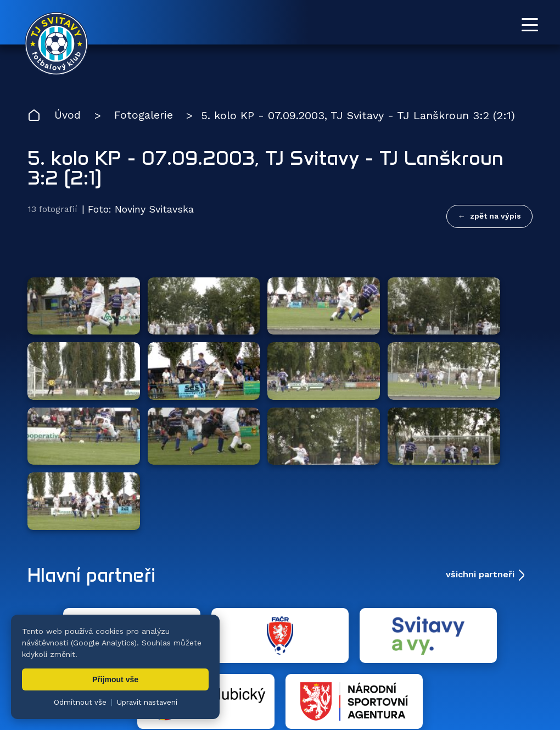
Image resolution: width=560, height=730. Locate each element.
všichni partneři (480, 468)
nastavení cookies (404, 694)
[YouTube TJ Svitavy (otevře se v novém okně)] (503, 610)
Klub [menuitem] (329, 658)
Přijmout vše (115, 679)
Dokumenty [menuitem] (383, 658)
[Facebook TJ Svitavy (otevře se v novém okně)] (528, 610)
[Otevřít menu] (530, 25)
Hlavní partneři (95, 468)
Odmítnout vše (80, 702)
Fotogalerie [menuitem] (274, 658)
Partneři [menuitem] (447, 658)
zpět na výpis (495, 216)
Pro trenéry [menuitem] (510, 658)
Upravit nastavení (147, 702)
